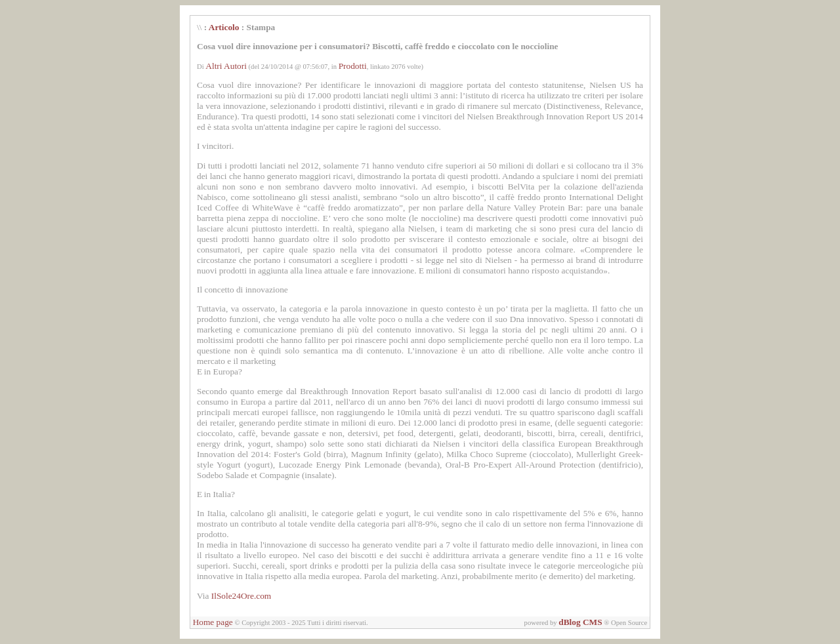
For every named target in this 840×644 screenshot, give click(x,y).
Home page (213, 622)
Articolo (224, 27)
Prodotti (353, 66)
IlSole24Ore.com (241, 596)
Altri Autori (226, 66)
